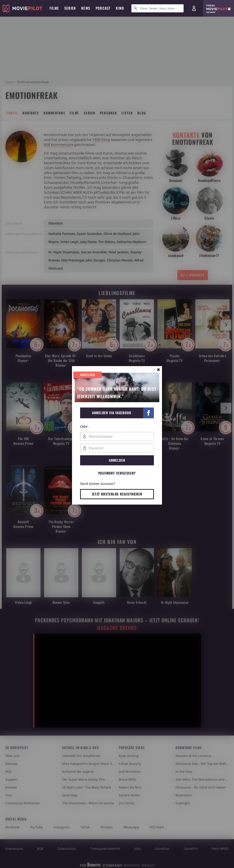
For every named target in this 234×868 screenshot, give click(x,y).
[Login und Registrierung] (194, 8)
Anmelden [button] (117, 460)
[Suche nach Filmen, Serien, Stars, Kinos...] (157, 8)
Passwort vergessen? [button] (117, 473)
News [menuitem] (86, 8)
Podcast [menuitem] (103, 8)
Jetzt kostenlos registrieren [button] (117, 494)
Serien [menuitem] (70, 8)
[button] (117, 413)
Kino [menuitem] (120, 8)
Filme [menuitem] (54, 8)
